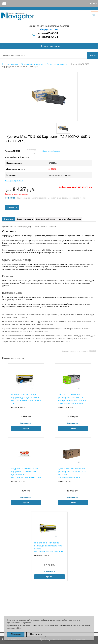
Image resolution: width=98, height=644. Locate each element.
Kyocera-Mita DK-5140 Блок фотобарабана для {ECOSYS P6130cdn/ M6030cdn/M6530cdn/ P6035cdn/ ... (72, 473)
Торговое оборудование (32, 64)
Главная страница (10, 64)
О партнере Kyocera (51, 151)
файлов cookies (14, 628)
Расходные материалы (57, 64)
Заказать (12, 207)
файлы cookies (33, 620)
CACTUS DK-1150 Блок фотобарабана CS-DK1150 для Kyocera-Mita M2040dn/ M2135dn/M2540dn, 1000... (72, 399)
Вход (95, 3)
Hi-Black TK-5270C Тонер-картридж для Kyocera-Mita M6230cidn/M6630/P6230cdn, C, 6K (26, 399)
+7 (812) (48, 33)
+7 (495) (48, 37)
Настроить (36, 634)
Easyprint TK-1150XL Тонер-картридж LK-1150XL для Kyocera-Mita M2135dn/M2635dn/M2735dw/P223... (26, 473)
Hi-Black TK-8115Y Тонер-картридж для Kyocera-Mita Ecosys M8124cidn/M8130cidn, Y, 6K (49, 547)
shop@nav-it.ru (49, 29)
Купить (26, 428)
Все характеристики (14, 180)
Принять (16, 634)
